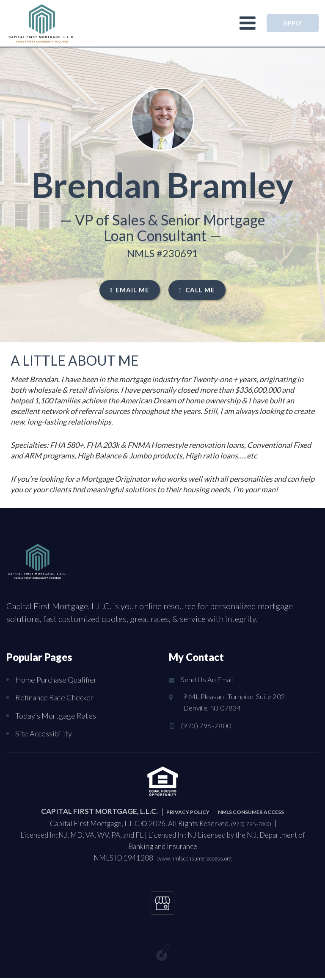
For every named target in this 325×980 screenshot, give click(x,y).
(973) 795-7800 (206, 729)
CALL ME (197, 290)
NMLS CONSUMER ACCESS (259, 811)
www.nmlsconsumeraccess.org (195, 857)
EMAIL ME (130, 290)
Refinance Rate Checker (58, 697)
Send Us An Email (208, 680)
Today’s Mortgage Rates (58, 715)
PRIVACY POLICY (176, 811)
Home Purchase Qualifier (60, 679)
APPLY (293, 23)
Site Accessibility (45, 733)
